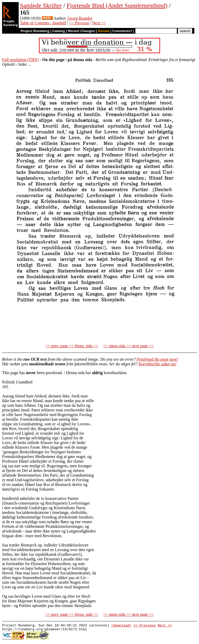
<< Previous (79, 23)
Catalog (59, 31)
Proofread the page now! (157, 359)
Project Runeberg (35, 31)
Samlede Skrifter (41, 5)
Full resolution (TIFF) (20, 60)
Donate (104, 31)
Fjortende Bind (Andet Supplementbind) (117, 5)
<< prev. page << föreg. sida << (72, 346)
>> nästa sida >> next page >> (128, 346)
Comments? (122, 31)
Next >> (99, 23)
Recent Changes (81, 31)
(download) (121, 626)
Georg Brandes (80, 18)
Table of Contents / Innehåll (43, 23)
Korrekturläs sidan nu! (158, 364)
